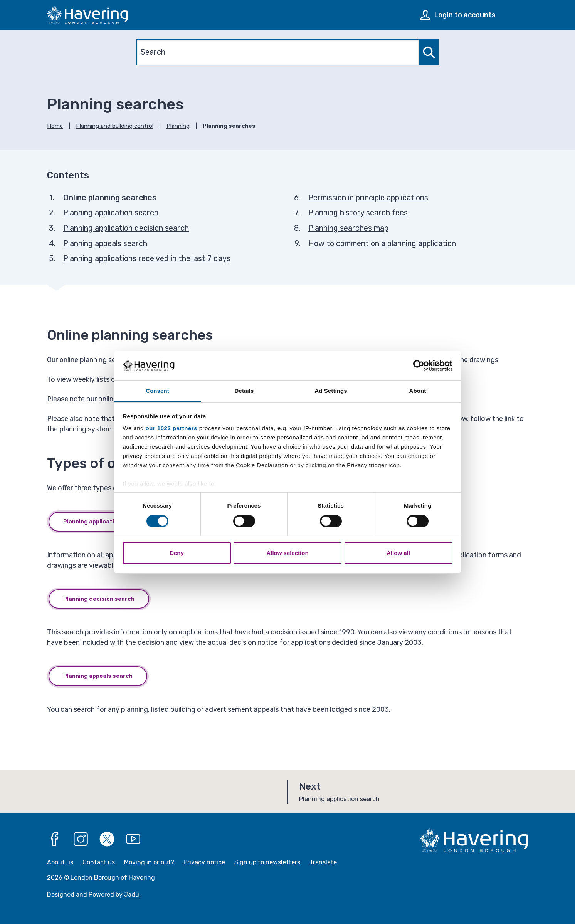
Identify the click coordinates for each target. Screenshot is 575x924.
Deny (177, 553)
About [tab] (418, 391)
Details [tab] (244, 391)
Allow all (398, 553)
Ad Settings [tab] (331, 391)
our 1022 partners (171, 428)
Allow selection (287, 553)
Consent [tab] (157, 391)
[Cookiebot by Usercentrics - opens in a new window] (419, 366)
